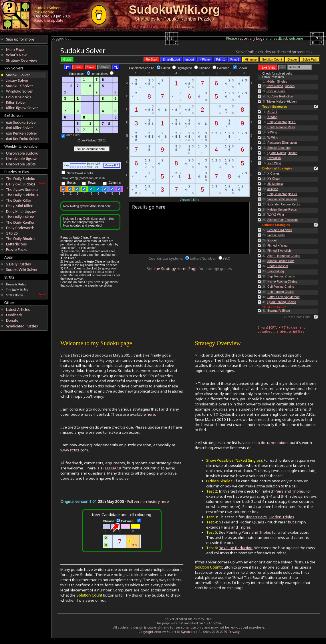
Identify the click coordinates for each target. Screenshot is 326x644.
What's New (16, 55)
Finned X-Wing (277, 245)
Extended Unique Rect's (284, 204)
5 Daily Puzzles (18, 264)
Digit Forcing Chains (281, 276)
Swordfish (274, 158)
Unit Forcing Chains (281, 292)
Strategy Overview (22, 60)
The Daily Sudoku (21, 179)
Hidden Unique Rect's (282, 209)
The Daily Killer (19, 200)
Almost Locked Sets (281, 261)
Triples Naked (276, 101)
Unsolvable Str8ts (21, 164)
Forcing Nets (276, 235)
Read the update (49, 20)
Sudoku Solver (18, 75)
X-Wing (272, 117)
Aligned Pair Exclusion (283, 220)
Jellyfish (273, 189)
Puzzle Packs (17, 249)
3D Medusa (275, 184)
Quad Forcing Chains (282, 302)
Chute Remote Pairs (281, 127)
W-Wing (273, 137)
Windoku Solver (19, 91)
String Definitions (86, 219)
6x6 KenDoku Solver (23, 139)
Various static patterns (282, 199)
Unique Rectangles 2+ (282, 194)
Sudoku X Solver (20, 86)
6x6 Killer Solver (20, 128)
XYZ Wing (274, 163)
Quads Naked (277, 153)
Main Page (15, 49)
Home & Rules (16, 284)
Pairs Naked (275, 86)
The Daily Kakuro (20, 217)
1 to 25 (12, 233)
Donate (12, 320)
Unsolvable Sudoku (22, 153)
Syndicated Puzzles (22, 326)
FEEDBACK (113, 468)
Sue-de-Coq (276, 271)
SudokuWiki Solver (22, 269)
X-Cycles (274, 173)
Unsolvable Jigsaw (21, 159)
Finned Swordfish (279, 251)
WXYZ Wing (276, 215)
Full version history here (148, 501)
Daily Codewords (20, 228)
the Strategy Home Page (176, 269)
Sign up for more (20, 39)
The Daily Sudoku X (22, 195)
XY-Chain (274, 179)
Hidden (290, 86)
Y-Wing (272, 132)
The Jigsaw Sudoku (22, 189)
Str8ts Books (15, 295)
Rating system (80, 206)
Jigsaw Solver (17, 80)
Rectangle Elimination (282, 143)
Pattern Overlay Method (284, 297)
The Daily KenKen (21, 222)
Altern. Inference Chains (284, 256)
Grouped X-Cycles (280, 230)
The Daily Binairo (20, 239)
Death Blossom (278, 266)
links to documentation (268, 443)
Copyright (146, 632)
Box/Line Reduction (280, 96)
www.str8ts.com (74, 450)
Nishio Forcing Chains (282, 281)
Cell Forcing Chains (281, 287)
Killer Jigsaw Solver (22, 108)
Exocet (272, 240)
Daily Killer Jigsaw (21, 211)
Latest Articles (18, 309)
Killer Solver (16, 102)
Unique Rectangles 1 (282, 122)
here (151, 414)
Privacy (234, 632)
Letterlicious (16, 244)
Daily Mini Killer (19, 206)
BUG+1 (272, 112)
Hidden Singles (277, 81)
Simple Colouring (279, 148)
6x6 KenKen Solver (22, 133)
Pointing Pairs (276, 91)
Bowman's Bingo (279, 311)
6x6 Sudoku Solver (22, 122)
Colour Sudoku (18, 97)
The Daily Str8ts (17, 290)
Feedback (14, 315)
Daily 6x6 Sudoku (20, 184)
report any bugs (251, 38)
